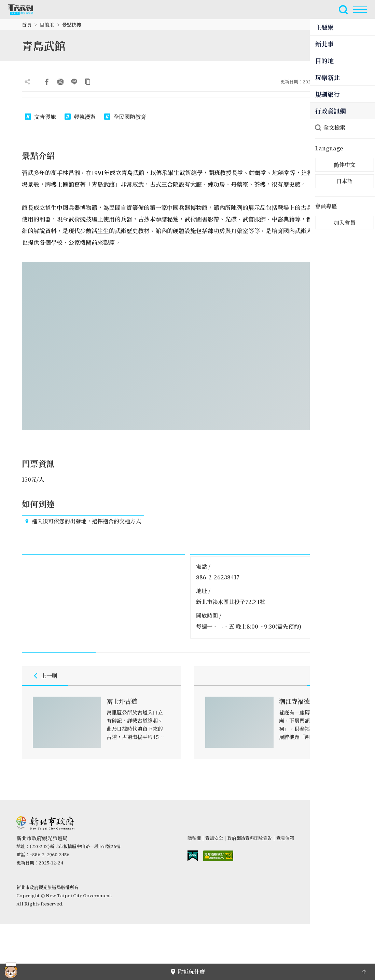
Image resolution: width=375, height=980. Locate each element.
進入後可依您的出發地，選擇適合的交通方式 (83, 521)
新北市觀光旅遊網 (25, 10)
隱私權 (194, 838)
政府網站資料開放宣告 (250, 838)
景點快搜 (72, 25)
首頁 (27, 25)
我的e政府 (193, 856)
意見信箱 (285, 838)
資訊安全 (214, 838)
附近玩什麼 (187, 972)
